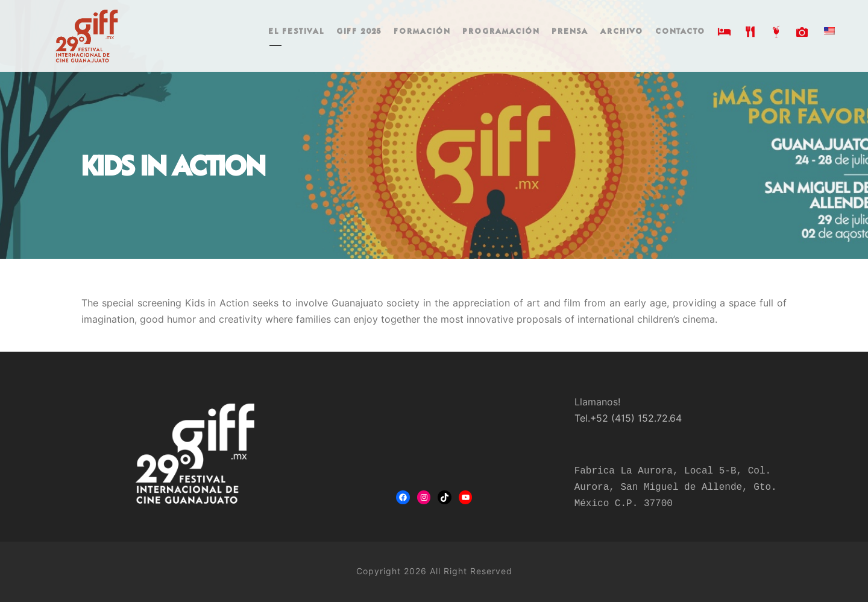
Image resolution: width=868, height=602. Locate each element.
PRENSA (570, 32)
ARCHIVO (622, 32)
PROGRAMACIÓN (501, 32)
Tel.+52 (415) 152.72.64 (628, 418)
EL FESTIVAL (296, 32)
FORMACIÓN (422, 32)
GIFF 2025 (359, 32)
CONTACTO (680, 32)
